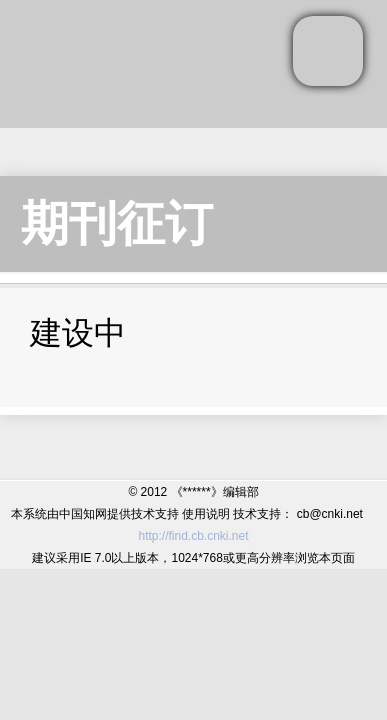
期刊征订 (117, 223)
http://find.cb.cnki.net (193, 536)
